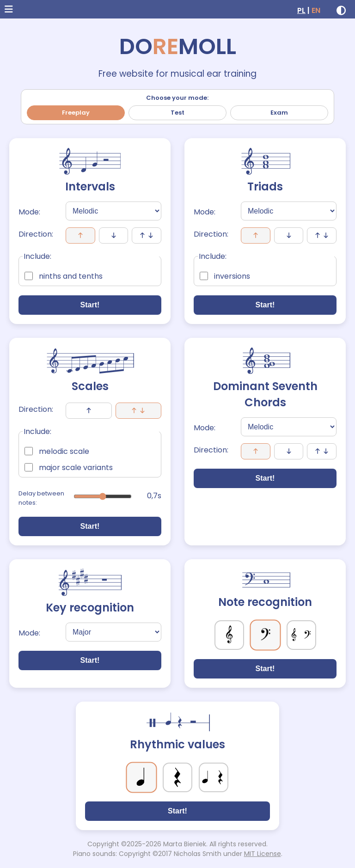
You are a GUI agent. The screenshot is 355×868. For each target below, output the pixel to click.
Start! (90, 305)
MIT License (263, 854)
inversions (225, 276)
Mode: (29, 212)
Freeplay (76, 113)
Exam (279, 113)
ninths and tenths (64, 276)
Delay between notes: (41, 498)
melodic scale (57, 451)
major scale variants (69, 468)
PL (301, 10)
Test (177, 113)
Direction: (36, 234)
